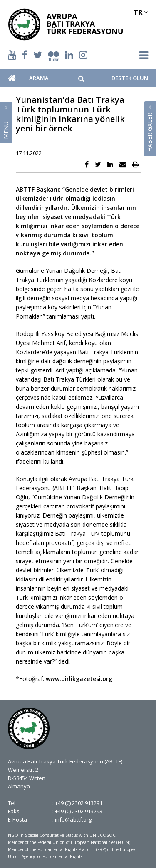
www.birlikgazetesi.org (79, 679)
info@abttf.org (73, 819)
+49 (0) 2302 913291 (79, 803)
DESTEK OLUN (130, 78)
